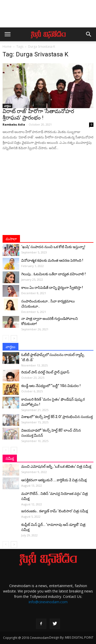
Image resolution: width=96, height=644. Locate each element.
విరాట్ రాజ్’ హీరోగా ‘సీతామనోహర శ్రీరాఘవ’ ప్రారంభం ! (38, 114)
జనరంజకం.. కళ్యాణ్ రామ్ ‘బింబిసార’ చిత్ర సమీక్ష (55, 511)
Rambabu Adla (14, 124)
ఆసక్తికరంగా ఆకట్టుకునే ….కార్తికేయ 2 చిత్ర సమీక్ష (54, 480)
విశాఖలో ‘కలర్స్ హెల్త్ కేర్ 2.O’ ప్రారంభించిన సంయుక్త (57, 417)
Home (7, 47)
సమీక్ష (10, 458)
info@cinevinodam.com (48, 602)
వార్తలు (7, 106)
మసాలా (11, 239)
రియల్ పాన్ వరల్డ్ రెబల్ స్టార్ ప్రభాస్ (45, 372)
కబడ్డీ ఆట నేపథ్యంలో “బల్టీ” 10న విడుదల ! (51, 386)
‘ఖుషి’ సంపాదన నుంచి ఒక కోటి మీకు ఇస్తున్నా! (53, 247)
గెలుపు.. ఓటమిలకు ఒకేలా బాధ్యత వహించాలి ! (54, 274)
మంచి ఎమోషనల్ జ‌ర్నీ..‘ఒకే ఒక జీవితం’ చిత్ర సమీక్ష (56, 466)
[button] (89, 34)
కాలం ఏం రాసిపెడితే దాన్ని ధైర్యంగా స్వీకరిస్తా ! (52, 288)
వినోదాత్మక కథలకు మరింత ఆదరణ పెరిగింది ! (52, 260)
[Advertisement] (48, 16)
